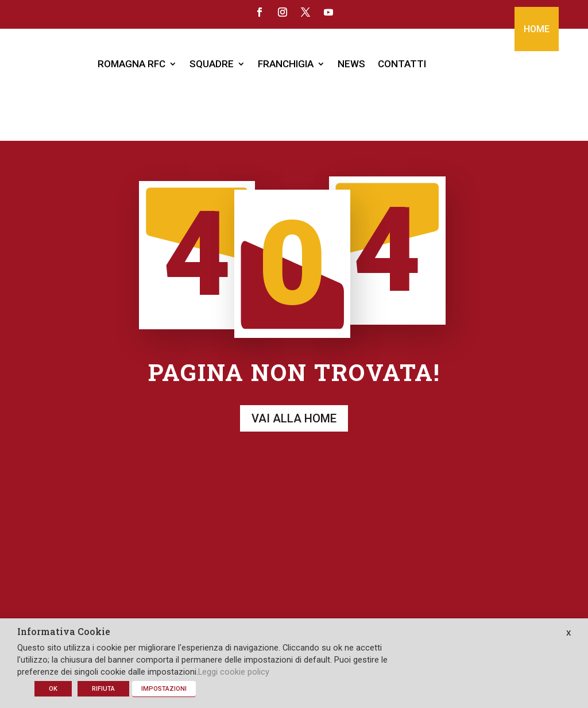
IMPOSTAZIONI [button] (164, 689)
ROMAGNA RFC (131, 64)
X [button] (568, 633)
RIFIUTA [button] (103, 689)
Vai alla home (294, 363)
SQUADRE (212, 64)
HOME (537, 29)
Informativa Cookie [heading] (64, 632)
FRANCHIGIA (286, 64)
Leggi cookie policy (234, 672)
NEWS (351, 64)
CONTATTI (402, 64)
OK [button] (53, 689)
